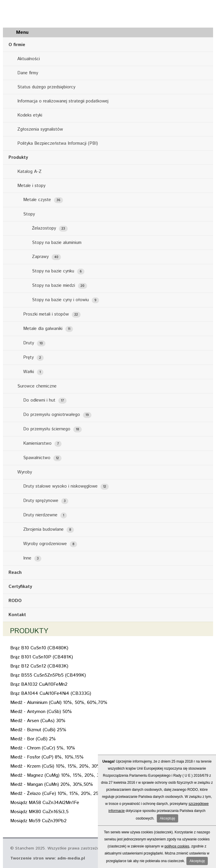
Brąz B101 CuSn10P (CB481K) (42, 657)
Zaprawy (46, 257)
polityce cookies (177, 846)
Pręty (33, 358)
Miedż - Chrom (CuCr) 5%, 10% (43, 748)
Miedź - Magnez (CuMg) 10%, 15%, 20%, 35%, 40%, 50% (71, 775)
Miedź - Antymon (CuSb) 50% (41, 712)
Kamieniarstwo (42, 444)
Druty (34, 343)
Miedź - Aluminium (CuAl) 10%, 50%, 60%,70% (59, 703)
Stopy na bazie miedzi (59, 286)
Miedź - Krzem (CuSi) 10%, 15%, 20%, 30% (56, 766)
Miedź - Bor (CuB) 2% (33, 739)
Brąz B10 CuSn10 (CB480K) (39, 648)
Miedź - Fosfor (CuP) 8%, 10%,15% (47, 757)
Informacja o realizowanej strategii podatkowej (63, 101)
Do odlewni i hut (45, 400)
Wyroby (25, 472)
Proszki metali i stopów (52, 314)
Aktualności (29, 59)
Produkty (18, 157)
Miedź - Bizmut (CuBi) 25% (38, 730)
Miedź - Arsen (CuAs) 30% (38, 721)
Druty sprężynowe (46, 501)
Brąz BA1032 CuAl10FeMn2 (39, 684)
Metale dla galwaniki (48, 329)
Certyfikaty (20, 587)
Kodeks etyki (30, 115)
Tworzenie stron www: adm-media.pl (48, 858)
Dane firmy (28, 73)
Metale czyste (43, 200)
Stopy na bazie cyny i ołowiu (66, 300)
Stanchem (38, 12)
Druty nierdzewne (45, 515)
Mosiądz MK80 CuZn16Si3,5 (39, 812)
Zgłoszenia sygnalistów (40, 129)
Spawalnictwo (42, 458)
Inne (32, 558)
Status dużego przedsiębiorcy (46, 87)
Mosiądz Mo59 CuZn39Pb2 (38, 821)
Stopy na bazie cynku (58, 271)
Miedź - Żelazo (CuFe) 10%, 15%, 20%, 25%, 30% (63, 794)
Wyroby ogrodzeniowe (50, 544)
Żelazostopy (50, 228)
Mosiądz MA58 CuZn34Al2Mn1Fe (45, 803)
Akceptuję (167, 818)
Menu (22, 32)
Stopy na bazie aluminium (57, 243)
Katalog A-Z (29, 172)
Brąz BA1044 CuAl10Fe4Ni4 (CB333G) (51, 693)
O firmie (17, 45)
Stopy (29, 214)
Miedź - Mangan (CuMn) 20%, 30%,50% (52, 784)
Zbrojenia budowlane (49, 530)
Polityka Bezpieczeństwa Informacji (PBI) (58, 143)
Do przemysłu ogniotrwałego (57, 415)
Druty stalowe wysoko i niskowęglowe (66, 486)
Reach (15, 573)
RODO (15, 601)
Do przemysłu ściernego (52, 429)
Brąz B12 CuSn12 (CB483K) (39, 666)
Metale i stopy (31, 186)
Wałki (33, 372)
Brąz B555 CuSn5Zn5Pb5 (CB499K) (48, 675)
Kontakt (17, 615)
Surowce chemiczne (37, 386)
